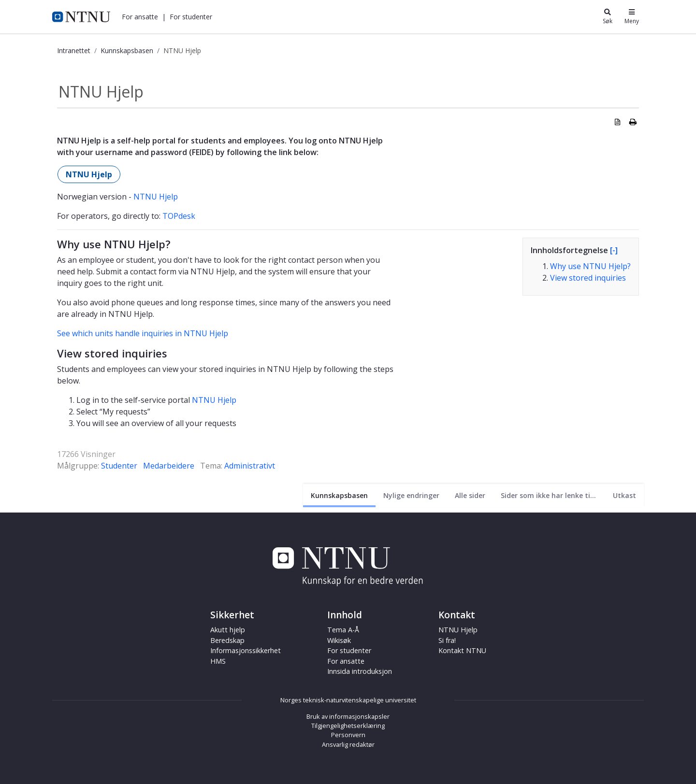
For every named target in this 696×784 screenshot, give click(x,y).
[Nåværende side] (339, 495)
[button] (140, 17)
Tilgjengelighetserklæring (348, 726)
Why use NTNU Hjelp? (590, 266)
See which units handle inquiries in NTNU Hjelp (143, 333)
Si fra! (447, 640)
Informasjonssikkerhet (246, 650)
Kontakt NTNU (462, 650)
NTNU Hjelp (89, 174)
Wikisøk (339, 640)
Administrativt (250, 466)
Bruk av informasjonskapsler (348, 716)
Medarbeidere (169, 466)
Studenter (119, 466)
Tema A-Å (343, 630)
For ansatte (140, 17)
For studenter (191, 17)
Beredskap (227, 640)
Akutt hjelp (228, 630)
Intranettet (74, 50)
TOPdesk (179, 216)
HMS (218, 661)
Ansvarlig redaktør (348, 744)
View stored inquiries (588, 278)
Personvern (348, 735)
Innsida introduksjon (360, 671)
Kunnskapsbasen (127, 50)
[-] (614, 250)
